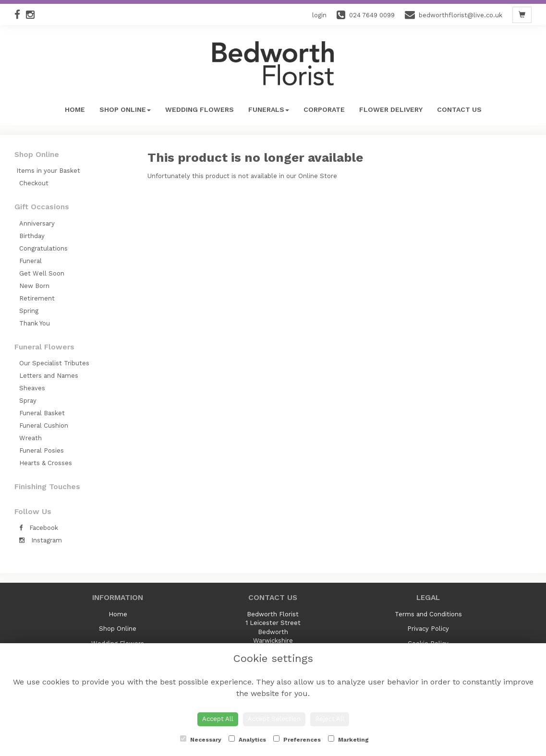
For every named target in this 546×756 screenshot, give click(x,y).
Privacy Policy (428, 629)
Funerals (269, 109)
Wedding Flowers (200, 109)
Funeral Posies (42, 450)
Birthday (32, 236)
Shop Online (125, 109)
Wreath (30, 438)
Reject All (330, 719)
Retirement (37, 298)
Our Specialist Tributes (54, 363)
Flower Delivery (391, 109)
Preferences (297, 739)
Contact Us (459, 109)
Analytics (247, 739)
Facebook (39, 528)
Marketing (348, 739)
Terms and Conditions (428, 614)
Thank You (35, 323)
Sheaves (32, 388)
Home (75, 109)
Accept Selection (274, 719)
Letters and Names (49, 376)
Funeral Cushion (44, 426)
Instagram (41, 540)
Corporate (324, 109)
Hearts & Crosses (46, 463)
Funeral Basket (42, 413)
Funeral (30, 261)
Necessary (201, 739)
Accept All (218, 719)
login (319, 15)
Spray (28, 401)
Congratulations (43, 248)
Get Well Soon (42, 273)
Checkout (34, 183)
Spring (29, 311)
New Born (34, 286)
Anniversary (37, 223)
